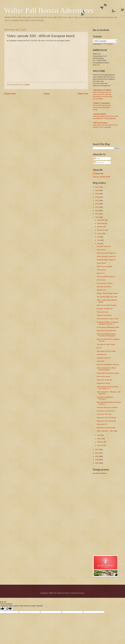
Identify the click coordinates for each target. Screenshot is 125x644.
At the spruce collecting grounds (108, 327)
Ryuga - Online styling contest (107, 293)
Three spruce (101, 263)
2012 (97, 217)
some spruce (101, 280)
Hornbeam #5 (101, 354)
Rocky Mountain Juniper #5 (106, 256)
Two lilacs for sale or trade (106, 344)
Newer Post (10, 94)
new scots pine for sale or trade (108, 319)
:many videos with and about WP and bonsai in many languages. (106, 125)
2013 (97, 214)
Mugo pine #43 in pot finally (106, 418)
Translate (107, 44)
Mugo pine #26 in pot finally (106, 421)
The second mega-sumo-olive (107, 297)
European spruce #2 (104, 246)
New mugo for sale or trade (106, 351)
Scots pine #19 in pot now (106, 411)
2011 (97, 450)
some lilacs (101, 361)
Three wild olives (103, 312)
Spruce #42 (101, 273)
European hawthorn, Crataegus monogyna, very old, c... (108, 323)
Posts (97, 159)
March (99, 439)
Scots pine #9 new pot (104, 380)
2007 (97, 463)
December (101, 220)
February (100, 442)
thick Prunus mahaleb (104, 266)
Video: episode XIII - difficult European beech (106, 369)
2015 (97, 207)
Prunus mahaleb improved (106, 277)
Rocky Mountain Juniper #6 (106, 253)
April (99, 435)
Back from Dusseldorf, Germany (108, 365)
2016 (97, 204)
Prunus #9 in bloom (103, 377)
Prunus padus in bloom (105, 283)
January (100, 445)
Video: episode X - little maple (107, 431)
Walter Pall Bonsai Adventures (49, 10)
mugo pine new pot (103, 383)
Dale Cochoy (101, 250)
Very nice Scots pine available (107, 407)
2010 (97, 453)
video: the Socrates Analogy (106, 305)
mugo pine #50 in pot (104, 414)
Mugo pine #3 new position (106, 428)
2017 (97, 200)
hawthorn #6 (101, 290)
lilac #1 (99, 348)
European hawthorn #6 (105, 309)
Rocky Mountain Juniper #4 (106, 260)
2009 (97, 456)
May (99, 244)
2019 (97, 194)
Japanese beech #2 (104, 358)
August (100, 233)
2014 (97, 211)
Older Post (83, 94)
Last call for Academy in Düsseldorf (105, 398)
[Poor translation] (9, 609)
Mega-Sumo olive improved (106, 331)
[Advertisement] (103, 514)
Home (47, 94)
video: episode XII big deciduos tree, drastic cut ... (108, 388)
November (101, 223)
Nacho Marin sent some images (108, 373)
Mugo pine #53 (102, 424)
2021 (97, 187)
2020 (97, 190)
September (101, 230)
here (98, 65)
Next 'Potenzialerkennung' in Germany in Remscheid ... (107, 335)
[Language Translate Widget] (105, 41)
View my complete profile (102, 177)
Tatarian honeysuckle (104, 315)
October (100, 227)
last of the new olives (104, 287)
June (99, 240)
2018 (97, 197)
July (99, 237)
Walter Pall (99, 174)
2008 (97, 460)
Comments (99, 163)
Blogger (82, 593)
